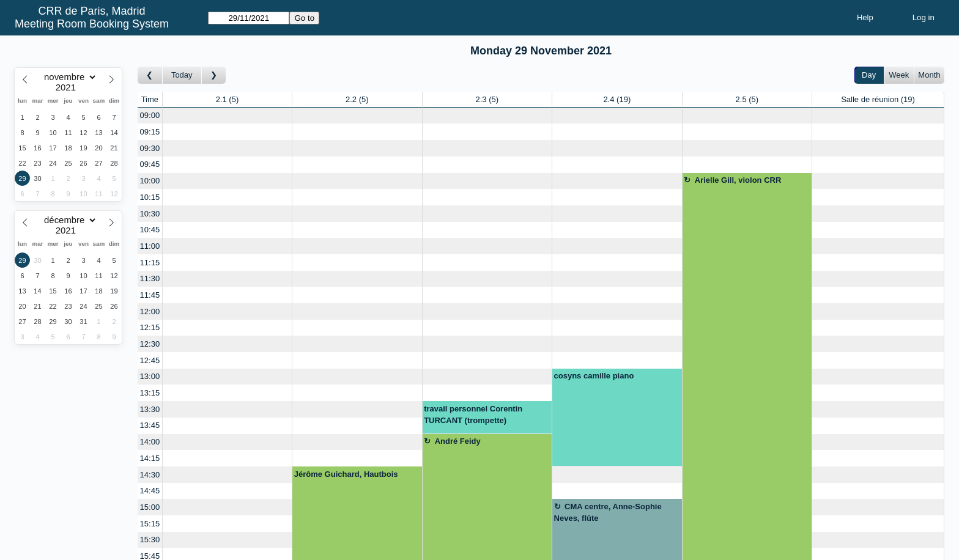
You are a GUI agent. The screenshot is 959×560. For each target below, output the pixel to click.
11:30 (150, 278)
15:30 (150, 540)
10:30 (150, 214)
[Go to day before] (150, 76)
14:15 (150, 458)
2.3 (487, 99)
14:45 (150, 491)
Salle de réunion (878, 99)
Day (869, 75)
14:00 (150, 442)
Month (929, 75)
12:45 (150, 360)
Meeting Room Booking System (92, 24)
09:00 (150, 115)
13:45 (150, 425)
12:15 (150, 327)
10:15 (150, 197)
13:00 (150, 376)
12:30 (150, 344)
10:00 (150, 181)
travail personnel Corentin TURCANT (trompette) (473, 415)
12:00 (150, 311)
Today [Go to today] (182, 75)
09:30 (150, 148)
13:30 (150, 409)
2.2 (357, 99)
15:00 (150, 507)
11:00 (150, 246)
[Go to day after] (214, 76)
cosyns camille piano (594, 376)
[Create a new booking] (227, 116)
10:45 (150, 230)
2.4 (617, 99)
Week (899, 75)
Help (865, 17)
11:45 (150, 295)
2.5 (747, 99)
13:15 (150, 393)
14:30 (150, 475)
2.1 (228, 99)
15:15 (150, 524)
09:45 (150, 164)
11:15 (150, 263)
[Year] (68, 87)
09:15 (150, 132)
